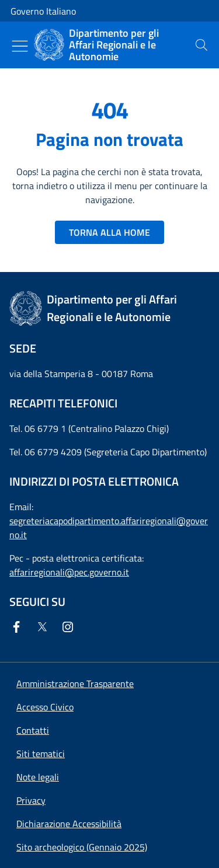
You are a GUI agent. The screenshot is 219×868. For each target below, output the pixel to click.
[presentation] (201, 45)
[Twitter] (44, 627)
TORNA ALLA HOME (109, 232)
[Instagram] (70, 627)
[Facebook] (19, 627)
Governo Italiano (43, 11)
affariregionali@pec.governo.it (69, 572)
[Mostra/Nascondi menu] (20, 46)
